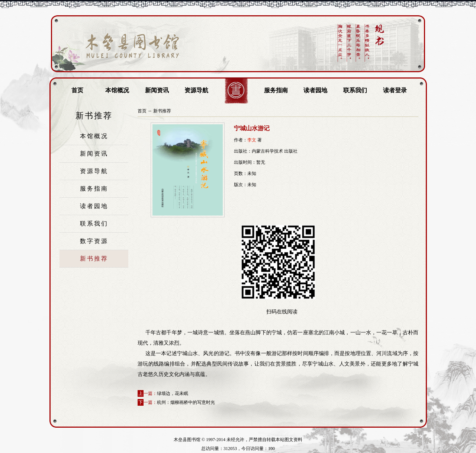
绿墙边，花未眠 (173, 393)
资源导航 (196, 90)
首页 (77, 90)
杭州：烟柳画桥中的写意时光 (186, 402)
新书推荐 (94, 259)
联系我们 (355, 90)
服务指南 (276, 90)
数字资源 (94, 241)
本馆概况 (117, 90)
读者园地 (315, 90)
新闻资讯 (157, 90)
